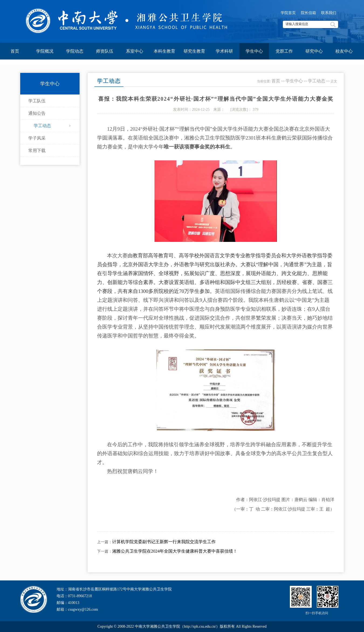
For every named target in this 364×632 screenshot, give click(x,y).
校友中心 (344, 51)
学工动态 (42, 126)
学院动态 (75, 51)
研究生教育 (194, 51)
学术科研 (224, 51)
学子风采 (37, 138)
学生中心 (254, 51)
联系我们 (329, 13)
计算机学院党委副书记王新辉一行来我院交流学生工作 (164, 542)
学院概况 (45, 51)
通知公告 (37, 113)
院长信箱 (308, 13)
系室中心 (135, 51)
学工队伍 (37, 101)
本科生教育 (164, 51)
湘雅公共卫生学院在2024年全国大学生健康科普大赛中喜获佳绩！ (175, 551)
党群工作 (284, 51)
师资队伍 (105, 51)
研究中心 (314, 51)
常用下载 (37, 151)
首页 (15, 51)
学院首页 (288, 13)
